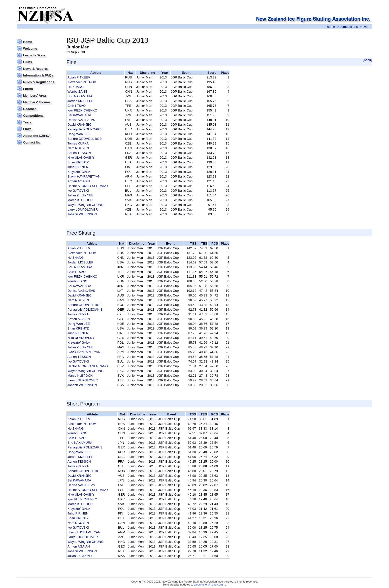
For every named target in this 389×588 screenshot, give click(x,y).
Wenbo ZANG (77, 92)
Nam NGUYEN (78, 148)
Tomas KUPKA (78, 143)
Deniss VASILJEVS (81, 120)
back (367, 60)
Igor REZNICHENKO (82, 110)
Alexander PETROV (82, 82)
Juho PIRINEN (78, 167)
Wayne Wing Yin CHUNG (85, 205)
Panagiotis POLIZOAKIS (85, 129)
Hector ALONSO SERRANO (88, 186)
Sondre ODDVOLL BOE (85, 139)
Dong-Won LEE (79, 134)
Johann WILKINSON (82, 214)
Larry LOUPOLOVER (83, 209)
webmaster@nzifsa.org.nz (210, 585)
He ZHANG (76, 87)
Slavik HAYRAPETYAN (84, 176)
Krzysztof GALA (79, 172)
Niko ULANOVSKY (81, 158)
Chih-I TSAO (77, 106)
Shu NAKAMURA (80, 96)
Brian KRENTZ (78, 162)
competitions (349, 27)
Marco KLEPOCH (80, 200)
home (331, 27)
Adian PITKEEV (79, 77)
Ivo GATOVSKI (78, 191)
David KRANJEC (80, 125)
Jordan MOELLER (81, 101)
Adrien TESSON (79, 153)
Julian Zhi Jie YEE (81, 195)
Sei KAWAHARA (79, 115)
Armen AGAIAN (79, 181)
